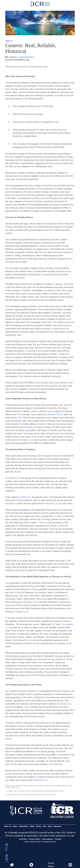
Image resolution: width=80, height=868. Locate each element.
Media (32, 826)
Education (57, 826)
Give (45, 826)
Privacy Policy (35, 839)
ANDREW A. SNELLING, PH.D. (21, 57)
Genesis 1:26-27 (55, 414)
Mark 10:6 (17, 418)
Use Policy (23, 839)
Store (50, 826)
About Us (8, 826)
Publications (24, 826)
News (15, 826)
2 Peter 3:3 (25, 497)
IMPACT (9, 41)
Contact (58, 839)
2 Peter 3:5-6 (14, 478)
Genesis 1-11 (27, 440)
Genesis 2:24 (31, 427)
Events (39, 826)
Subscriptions (48, 839)
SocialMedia (51, 865)
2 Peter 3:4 (60, 516)
